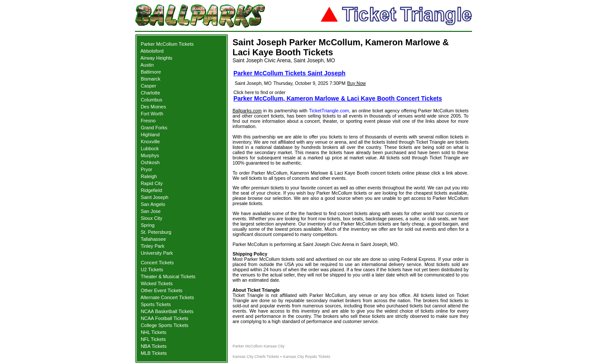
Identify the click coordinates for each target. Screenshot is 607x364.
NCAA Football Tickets (164, 318)
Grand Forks (154, 128)
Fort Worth (152, 114)
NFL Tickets (153, 339)
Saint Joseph (155, 197)
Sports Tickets (156, 304)
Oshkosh (150, 162)
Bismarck (150, 79)
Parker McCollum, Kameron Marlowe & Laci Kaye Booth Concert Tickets (338, 98)
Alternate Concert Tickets (167, 297)
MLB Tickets (154, 353)
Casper (148, 86)
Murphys (150, 155)
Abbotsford (152, 51)
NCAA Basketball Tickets (167, 311)
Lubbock (150, 148)
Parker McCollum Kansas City (259, 346)
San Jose (151, 211)
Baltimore (151, 72)
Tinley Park (153, 246)
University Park (157, 253)
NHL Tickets (153, 332)
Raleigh (149, 176)
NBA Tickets (153, 346)
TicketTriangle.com (329, 111)
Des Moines (153, 107)
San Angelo (153, 204)
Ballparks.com (247, 111)
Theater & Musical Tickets (168, 276)
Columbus (152, 100)
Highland (150, 135)
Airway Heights (157, 58)
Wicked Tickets (157, 283)
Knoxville (150, 142)
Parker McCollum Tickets (167, 44)
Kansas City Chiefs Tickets (256, 357)
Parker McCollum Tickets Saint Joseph (289, 73)
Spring (148, 225)
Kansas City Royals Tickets (307, 357)
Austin (147, 65)
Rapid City (152, 183)
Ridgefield (151, 190)
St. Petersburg (156, 232)
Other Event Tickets (162, 290)
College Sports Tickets (164, 325)
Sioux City (152, 218)
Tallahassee (153, 239)
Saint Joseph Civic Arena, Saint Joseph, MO (284, 61)
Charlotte (150, 93)
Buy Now (356, 83)
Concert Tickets (157, 263)
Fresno (148, 121)
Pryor (146, 169)
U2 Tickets (152, 270)
